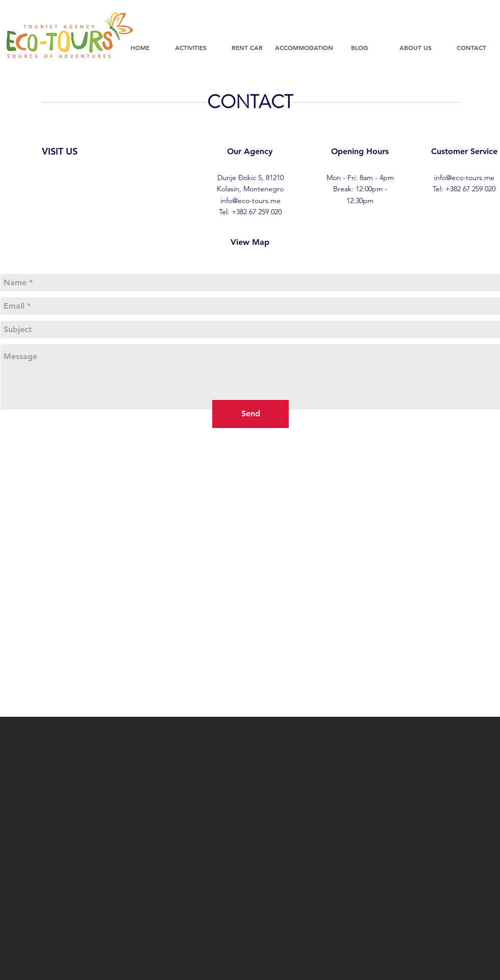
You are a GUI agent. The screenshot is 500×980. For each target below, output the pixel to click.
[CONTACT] (471, 47)
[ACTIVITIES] (191, 47)
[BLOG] (359, 47)
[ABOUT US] (415, 47)
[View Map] (250, 242)
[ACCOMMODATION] (304, 47)
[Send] (251, 414)
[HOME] (140, 47)
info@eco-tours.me (251, 200)
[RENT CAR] (247, 47)
